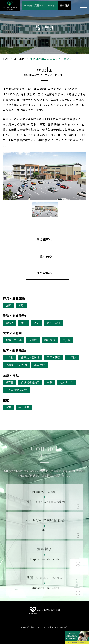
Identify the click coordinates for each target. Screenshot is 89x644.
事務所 (10, 323)
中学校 (10, 357)
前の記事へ (44, 239)
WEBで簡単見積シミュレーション (40, 5)
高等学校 (40, 365)
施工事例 (19, 59)
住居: (7, 400)
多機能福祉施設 (30, 382)
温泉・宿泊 (53, 323)
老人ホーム (66, 382)
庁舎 (24, 323)
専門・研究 (54, 357)
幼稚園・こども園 (16, 365)
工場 (21, 305)
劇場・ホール (14, 340)
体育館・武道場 (30, 357)
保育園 (10, 382)
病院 (50, 382)
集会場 (66, 340)
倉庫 (8, 305)
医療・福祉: (11, 375)
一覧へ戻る (44, 256)
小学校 (72, 357)
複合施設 (50, 340)
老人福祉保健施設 (16, 390)
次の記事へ (44, 273)
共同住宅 (24, 407)
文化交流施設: (13, 333)
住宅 (8, 407)
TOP (6, 59)
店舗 (36, 323)
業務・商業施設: (14, 316)
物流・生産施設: (14, 298)
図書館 (33, 340)
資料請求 (65, 5)
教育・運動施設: (14, 350)
